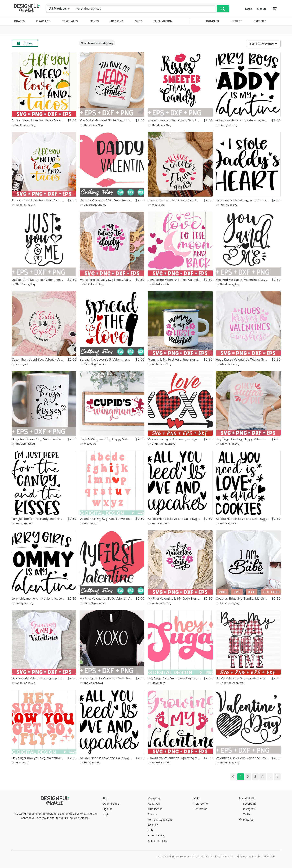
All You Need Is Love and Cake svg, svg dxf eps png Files (108, 758)
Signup (262, 9)
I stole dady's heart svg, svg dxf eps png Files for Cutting (244, 200)
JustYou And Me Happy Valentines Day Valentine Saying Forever (40, 280)
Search (97, 43)
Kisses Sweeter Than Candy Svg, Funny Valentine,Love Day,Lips (176, 200)
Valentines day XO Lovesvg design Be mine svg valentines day (176, 439)
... (270, 777)
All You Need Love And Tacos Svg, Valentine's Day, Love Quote (40, 200)
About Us (154, 804)
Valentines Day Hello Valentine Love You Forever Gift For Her (244, 758)
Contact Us (201, 809)
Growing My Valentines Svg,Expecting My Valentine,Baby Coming (40, 678)
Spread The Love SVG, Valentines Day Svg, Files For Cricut (108, 360)
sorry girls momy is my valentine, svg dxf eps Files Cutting (40, 599)
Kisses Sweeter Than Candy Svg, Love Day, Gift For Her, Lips (176, 120)
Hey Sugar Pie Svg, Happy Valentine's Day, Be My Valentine (244, 439)
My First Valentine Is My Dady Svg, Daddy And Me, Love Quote (176, 599)
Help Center (201, 804)
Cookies (153, 825)
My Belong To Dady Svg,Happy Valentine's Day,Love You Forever (108, 280)
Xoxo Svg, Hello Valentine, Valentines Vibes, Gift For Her (108, 678)
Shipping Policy (158, 841)
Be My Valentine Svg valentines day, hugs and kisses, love (244, 678)
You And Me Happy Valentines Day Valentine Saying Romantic (244, 280)
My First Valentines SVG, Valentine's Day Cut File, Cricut (108, 599)
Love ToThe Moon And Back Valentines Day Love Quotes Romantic (176, 280)
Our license (155, 809)
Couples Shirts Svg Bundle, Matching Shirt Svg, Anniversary (244, 599)
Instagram (249, 809)
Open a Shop (111, 804)
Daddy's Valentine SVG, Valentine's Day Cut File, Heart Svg (108, 200)
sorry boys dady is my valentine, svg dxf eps (244, 120)
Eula (151, 830)
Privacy (152, 814)
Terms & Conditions (160, 820)
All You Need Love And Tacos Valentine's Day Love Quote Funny (40, 120)
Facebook (249, 804)
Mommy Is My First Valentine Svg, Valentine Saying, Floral (176, 360)
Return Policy (156, 835)
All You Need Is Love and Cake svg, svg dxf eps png (244, 519)
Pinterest (249, 820)
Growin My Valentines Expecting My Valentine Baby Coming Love (176, 758)
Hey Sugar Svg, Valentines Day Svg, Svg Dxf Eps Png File (176, 678)
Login (249, 9)
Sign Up (107, 809)
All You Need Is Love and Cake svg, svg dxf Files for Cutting (176, 519)
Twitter (247, 814)
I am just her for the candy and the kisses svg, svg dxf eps (40, 519)
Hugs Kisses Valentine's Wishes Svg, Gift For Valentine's (244, 360)
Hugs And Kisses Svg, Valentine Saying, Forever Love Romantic (40, 439)
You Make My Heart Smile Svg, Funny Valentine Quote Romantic (108, 120)
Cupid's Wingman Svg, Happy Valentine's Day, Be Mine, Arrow (108, 439)
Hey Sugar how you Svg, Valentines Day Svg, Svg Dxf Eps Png (40, 758)
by (23, 125)
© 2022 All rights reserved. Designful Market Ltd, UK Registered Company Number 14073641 (216, 856)
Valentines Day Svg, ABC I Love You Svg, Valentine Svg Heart (108, 519)
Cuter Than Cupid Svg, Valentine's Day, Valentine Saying (40, 360)
